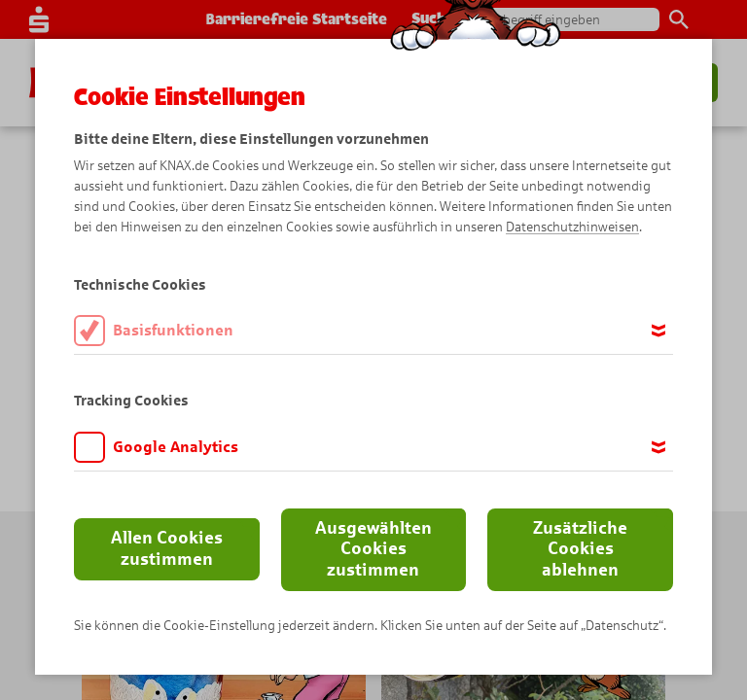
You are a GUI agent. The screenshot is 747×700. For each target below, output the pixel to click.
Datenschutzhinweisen (572, 227)
